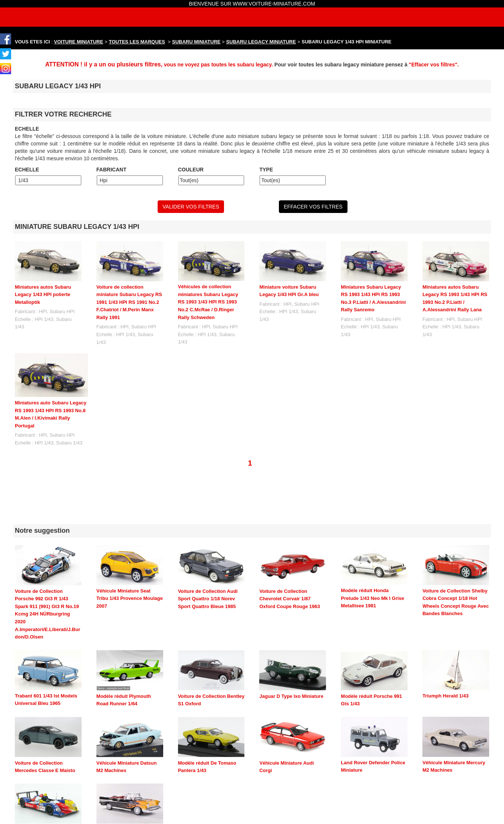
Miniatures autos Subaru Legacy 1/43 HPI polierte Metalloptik (43, 295)
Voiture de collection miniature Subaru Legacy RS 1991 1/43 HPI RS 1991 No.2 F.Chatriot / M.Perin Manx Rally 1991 (129, 302)
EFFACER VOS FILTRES (313, 207)
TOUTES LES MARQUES (137, 42)
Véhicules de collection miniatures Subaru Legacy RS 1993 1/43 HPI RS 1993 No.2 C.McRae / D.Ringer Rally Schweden (208, 302)
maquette (208, 818)
